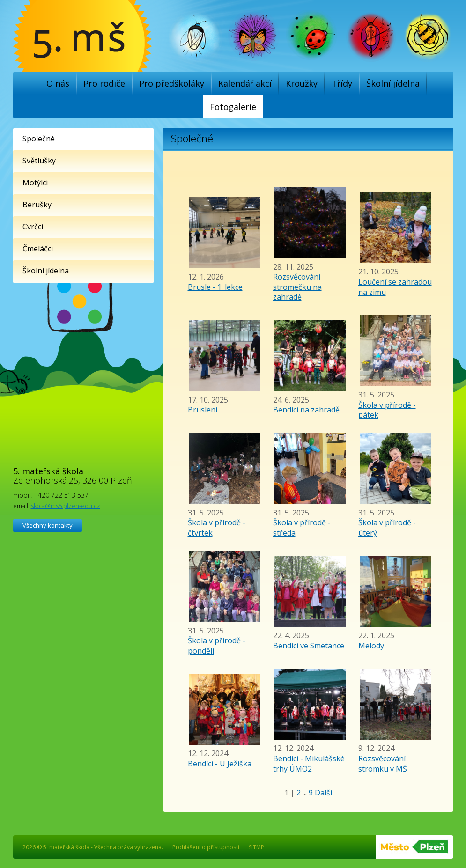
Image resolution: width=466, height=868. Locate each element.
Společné (39, 139)
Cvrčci (33, 227)
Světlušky (39, 161)
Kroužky (302, 83)
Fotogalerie (233, 107)
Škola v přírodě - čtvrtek (217, 528)
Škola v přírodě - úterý (387, 528)
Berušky (37, 205)
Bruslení (203, 410)
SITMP (256, 847)
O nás (58, 83)
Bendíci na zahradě (306, 410)
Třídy (342, 83)
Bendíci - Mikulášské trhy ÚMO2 (309, 764)
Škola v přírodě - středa (302, 528)
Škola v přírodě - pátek (387, 410)
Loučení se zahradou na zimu (395, 287)
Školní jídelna (393, 83)
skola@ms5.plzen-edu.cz (66, 506)
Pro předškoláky (172, 83)
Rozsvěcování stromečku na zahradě (297, 287)
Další (323, 793)
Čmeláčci (38, 249)
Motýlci (35, 183)
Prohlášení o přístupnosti (206, 847)
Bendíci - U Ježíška (220, 764)
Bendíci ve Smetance (309, 646)
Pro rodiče (104, 83)
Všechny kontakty (48, 525)
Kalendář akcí (245, 83)
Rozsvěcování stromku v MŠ (383, 764)
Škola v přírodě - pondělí (217, 646)
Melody (371, 646)
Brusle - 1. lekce (215, 287)
